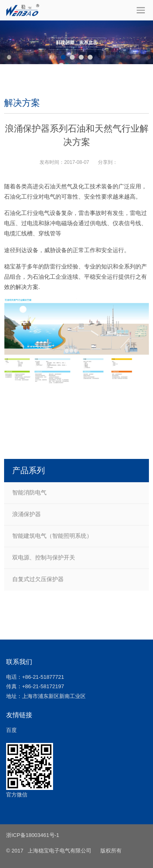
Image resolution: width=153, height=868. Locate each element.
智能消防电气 (29, 492)
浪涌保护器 (27, 514)
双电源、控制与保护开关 (44, 557)
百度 (11, 730)
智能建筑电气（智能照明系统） (52, 536)
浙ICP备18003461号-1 (33, 835)
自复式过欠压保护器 (38, 579)
